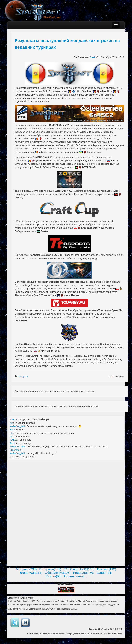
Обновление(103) (58, 573)
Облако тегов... (75, 576)
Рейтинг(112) (106, 569)
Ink (11, 423)
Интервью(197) (50, 569)
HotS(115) (87, 569)
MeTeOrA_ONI (17, 426)
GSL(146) (71, 569)
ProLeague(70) (84, 573)
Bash (93, 57)
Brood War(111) (31, 573)
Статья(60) (54, 576)
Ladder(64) (104, 573)
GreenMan (15, 450)
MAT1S (13, 419)
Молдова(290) (26, 569)
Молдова (23, 376)
